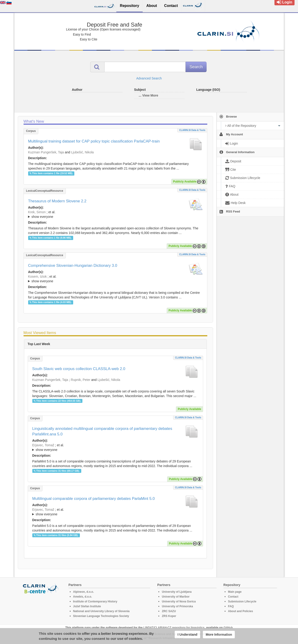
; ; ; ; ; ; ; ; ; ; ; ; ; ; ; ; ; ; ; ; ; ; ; (115, 279)
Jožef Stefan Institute (87, 606)
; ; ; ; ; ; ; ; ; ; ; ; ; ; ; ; (115, 214)
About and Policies (241, 611)
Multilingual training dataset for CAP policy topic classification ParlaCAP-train (94, 141)
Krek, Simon (37, 212)
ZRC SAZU (169, 611)
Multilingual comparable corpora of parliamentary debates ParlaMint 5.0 (94, 499)
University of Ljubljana (177, 592)
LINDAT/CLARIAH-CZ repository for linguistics (174, 628)
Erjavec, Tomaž (43, 445)
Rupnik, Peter (81, 380)
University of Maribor (176, 597)
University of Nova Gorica (179, 601)
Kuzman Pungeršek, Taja (46, 152)
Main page (235, 592)
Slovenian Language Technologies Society (101, 616)
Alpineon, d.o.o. (84, 592)
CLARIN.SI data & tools (192, 130)
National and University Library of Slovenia (101, 611)
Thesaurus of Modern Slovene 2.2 (57, 201)
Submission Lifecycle (242, 601)
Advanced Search (149, 78)
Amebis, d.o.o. (83, 597)
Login (284, 2)
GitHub (228, 628)
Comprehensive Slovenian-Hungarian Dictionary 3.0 (73, 266)
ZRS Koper (169, 616)
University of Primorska (177, 606)
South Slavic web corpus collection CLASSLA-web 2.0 (79, 369)
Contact (233, 597)
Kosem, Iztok (38, 276)
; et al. (115, 215)
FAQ (231, 606)
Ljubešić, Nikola (82, 152)
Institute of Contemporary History (95, 601)
